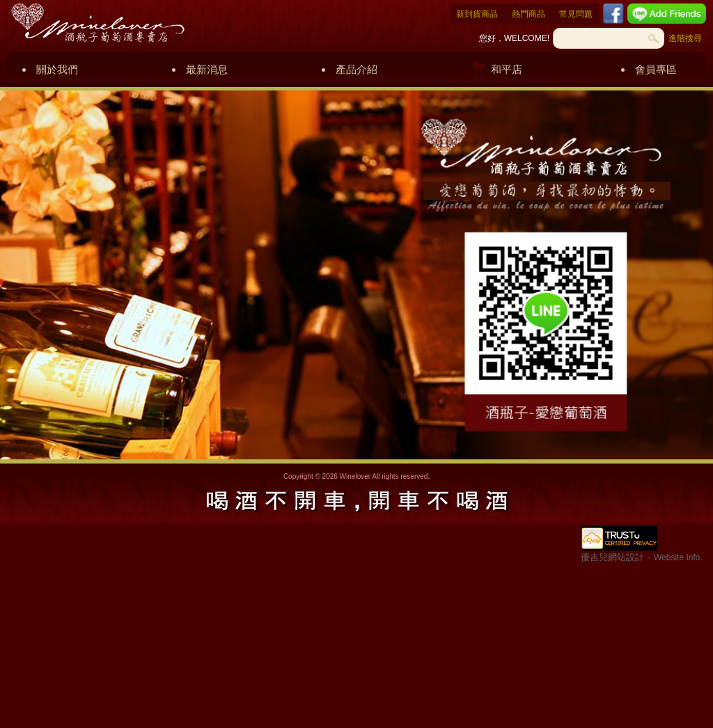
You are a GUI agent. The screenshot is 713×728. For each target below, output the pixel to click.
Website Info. (678, 557)
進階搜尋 (685, 38)
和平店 (507, 69)
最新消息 (207, 69)
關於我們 (57, 69)
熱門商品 (528, 14)
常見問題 (576, 14)
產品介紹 (356, 69)
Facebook (613, 14)
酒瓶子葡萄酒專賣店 (97, 23)
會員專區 (656, 69)
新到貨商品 (477, 14)
